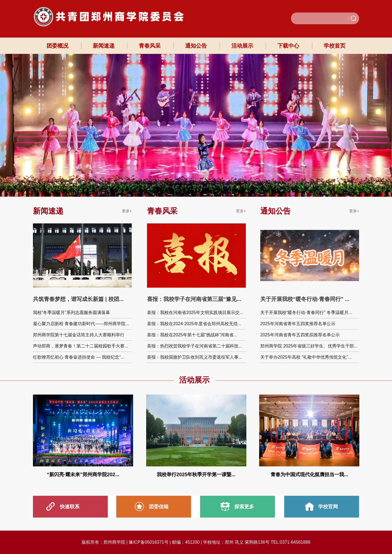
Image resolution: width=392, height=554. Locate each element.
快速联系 (70, 507)
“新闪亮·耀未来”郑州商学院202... (83, 475)
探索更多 (244, 507)
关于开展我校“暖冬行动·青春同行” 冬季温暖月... (306, 313)
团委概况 (57, 46)
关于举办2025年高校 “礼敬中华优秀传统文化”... (306, 357)
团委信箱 (159, 507)
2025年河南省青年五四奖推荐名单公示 (298, 324)
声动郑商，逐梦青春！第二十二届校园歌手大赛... (80, 346)
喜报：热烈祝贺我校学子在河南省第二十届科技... (195, 346)
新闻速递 (104, 46)
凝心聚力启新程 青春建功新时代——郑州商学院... (81, 324)
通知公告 (196, 46)
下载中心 (288, 46)
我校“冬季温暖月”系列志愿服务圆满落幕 (71, 313)
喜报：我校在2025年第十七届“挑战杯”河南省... (192, 335)
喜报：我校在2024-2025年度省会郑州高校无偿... (194, 324)
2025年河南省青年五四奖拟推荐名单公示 (300, 335)
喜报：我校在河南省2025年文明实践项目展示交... (195, 313)
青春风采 (150, 46)
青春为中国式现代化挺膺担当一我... (309, 475)
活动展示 (242, 46)
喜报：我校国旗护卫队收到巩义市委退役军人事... (195, 357)
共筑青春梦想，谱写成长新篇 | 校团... (78, 299)
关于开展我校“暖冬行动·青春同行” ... (305, 299)
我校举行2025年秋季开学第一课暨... (196, 475)
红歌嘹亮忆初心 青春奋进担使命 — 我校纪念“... (79, 357)
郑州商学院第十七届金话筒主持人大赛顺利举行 (79, 335)
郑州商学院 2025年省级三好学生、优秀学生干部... (309, 346)
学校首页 (335, 46)
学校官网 (328, 507)
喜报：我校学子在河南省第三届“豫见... (194, 299)
